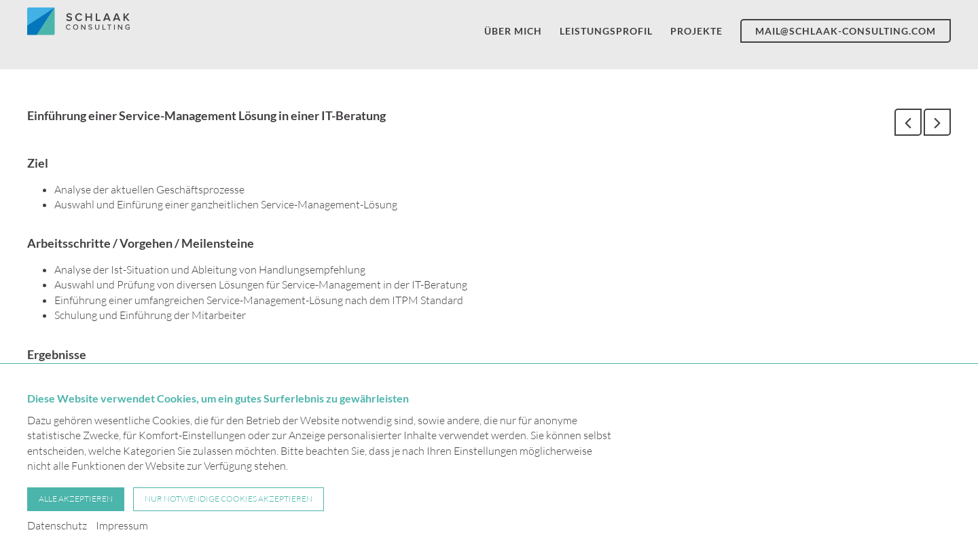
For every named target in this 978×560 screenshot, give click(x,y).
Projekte (696, 37)
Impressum (122, 525)
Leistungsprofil (606, 37)
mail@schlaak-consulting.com (846, 37)
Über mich (513, 37)
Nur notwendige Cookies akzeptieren (229, 499)
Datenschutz (57, 525)
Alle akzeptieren (76, 499)
